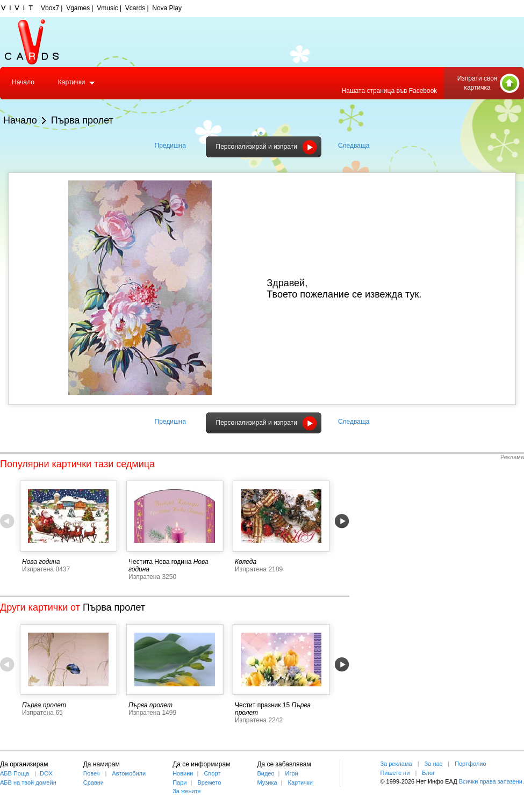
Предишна (170, 146)
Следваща (354, 146)
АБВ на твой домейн (28, 782)
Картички (71, 82)
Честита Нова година (160, 562)
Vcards (135, 8)
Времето (209, 782)
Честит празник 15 (262, 705)
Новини (183, 773)
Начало (23, 82)
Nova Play (167, 8)
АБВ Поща (15, 773)
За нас (434, 764)
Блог (428, 773)
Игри (291, 773)
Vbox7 (50, 8)
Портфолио (471, 764)
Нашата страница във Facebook (390, 91)
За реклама (396, 764)
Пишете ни (395, 773)
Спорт (212, 773)
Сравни (94, 782)
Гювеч (92, 773)
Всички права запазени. (491, 781)
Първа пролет (82, 120)
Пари (180, 782)
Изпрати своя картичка (478, 83)
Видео (265, 773)
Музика (267, 782)
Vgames (78, 8)
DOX (46, 773)
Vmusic (107, 8)
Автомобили (129, 773)
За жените (187, 791)
